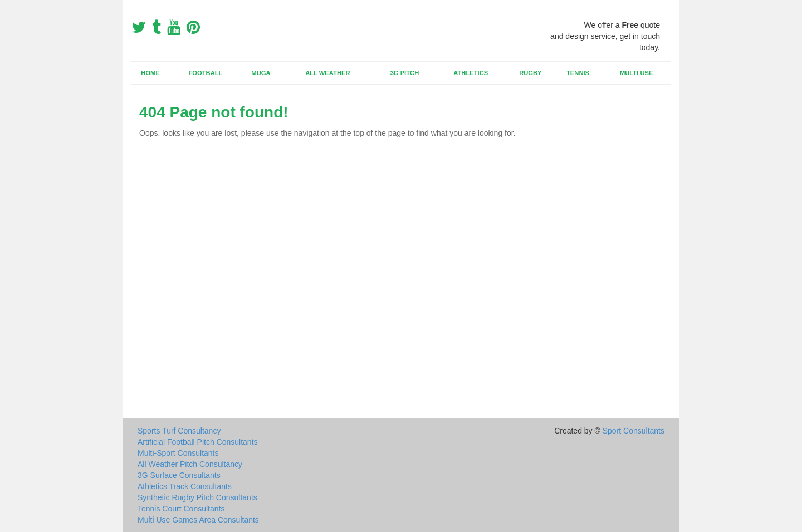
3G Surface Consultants (179, 475)
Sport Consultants (634, 431)
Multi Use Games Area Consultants (198, 520)
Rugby (530, 73)
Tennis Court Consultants (181, 509)
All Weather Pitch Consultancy (190, 464)
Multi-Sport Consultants (178, 453)
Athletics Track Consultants (185, 486)
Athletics (471, 73)
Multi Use (636, 73)
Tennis (578, 73)
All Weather (327, 73)
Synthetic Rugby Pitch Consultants (197, 497)
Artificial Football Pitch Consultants (198, 442)
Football (206, 73)
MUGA (261, 73)
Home (150, 73)
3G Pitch (405, 73)
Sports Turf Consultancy (179, 431)
